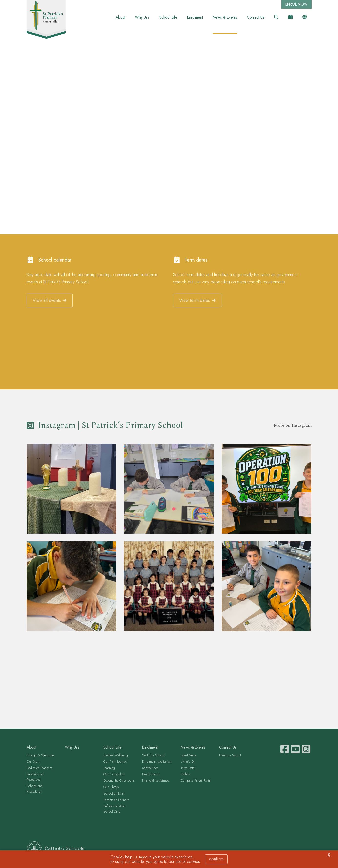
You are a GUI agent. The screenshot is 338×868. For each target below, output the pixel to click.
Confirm (216, 859)
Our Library (111, 788)
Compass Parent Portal (196, 781)
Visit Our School (153, 756)
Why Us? (142, 17)
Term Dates (188, 768)
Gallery (185, 775)
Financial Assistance (155, 781)
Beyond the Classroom (119, 781)
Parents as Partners (116, 800)
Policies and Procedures (35, 789)
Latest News (189, 756)
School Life (168, 17)
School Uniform (114, 794)
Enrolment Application (157, 762)
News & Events (225, 17)
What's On (188, 762)
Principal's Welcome (40, 756)
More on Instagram (293, 426)
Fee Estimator (151, 775)
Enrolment (195, 17)
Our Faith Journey (115, 762)
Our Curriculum (114, 775)
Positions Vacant (230, 756)
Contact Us (256, 17)
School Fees (150, 768)
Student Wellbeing (116, 756)
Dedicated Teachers (39, 768)
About (120, 17)
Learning (109, 768)
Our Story (33, 762)
